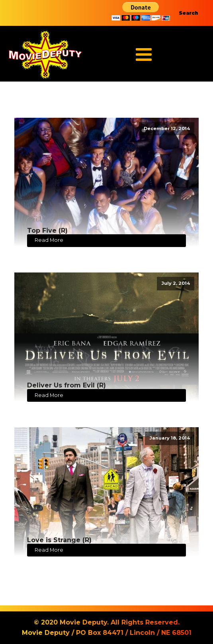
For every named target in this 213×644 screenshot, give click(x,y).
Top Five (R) (47, 231)
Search (189, 13)
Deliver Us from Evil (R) (66, 385)
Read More (49, 240)
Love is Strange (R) (59, 540)
